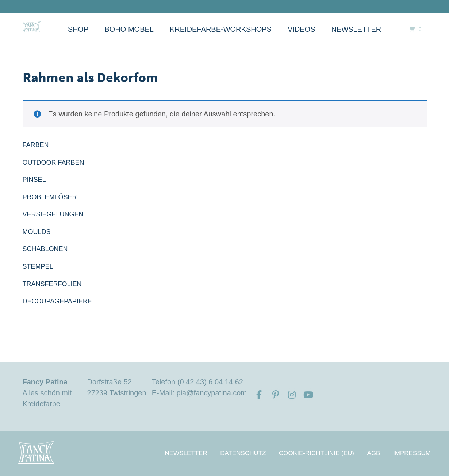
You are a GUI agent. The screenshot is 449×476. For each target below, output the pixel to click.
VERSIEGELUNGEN (53, 214)
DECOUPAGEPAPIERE (57, 301)
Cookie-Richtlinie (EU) (316, 453)
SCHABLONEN (45, 249)
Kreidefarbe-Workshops (221, 29)
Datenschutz (243, 453)
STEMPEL (38, 266)
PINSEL (34, 180)
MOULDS (37, 232)
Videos (302, 29)
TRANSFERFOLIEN (52, 284)
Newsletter (356, 29)
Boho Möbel (129, 29)
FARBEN (36, 145)
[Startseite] (32, 27)
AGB (374, 453)
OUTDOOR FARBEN (53, 162)
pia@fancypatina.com (212, 393)
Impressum (412, 453)
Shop (78, 29)
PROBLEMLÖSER (50, 197)
